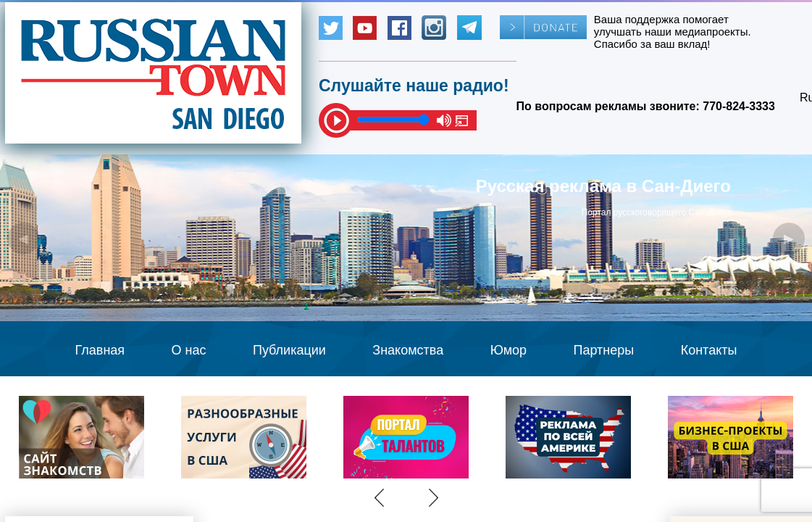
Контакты (709, 350)
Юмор (508, 350)
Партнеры (604, 350)
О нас (189, 350)
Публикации (289, 350)
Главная (100, 350)
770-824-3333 (739, 106)
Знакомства (408, 350)
